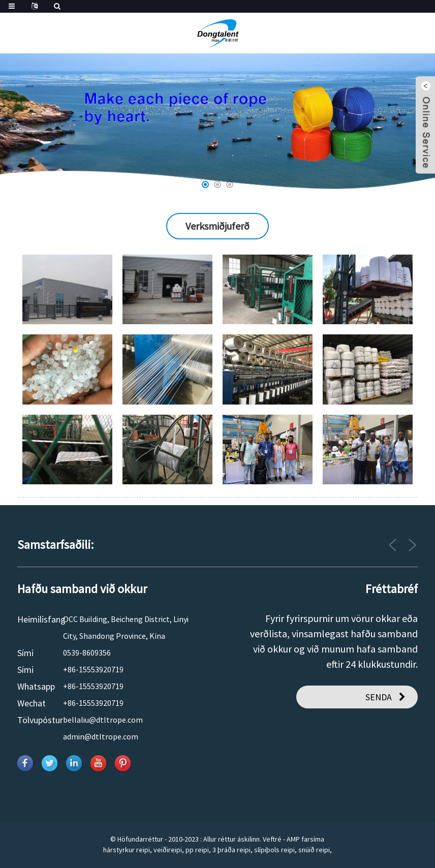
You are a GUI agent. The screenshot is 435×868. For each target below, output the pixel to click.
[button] (205, 184)
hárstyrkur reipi (127, 850)
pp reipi (197, 850)
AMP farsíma (305, 839)
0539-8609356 (87, 653)
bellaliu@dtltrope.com (103, 720)
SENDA (379, 697)
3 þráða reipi (231, 850)
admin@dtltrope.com (101, 736)
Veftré (272, 839)
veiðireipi (168, 850)
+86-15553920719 (93, 669)
